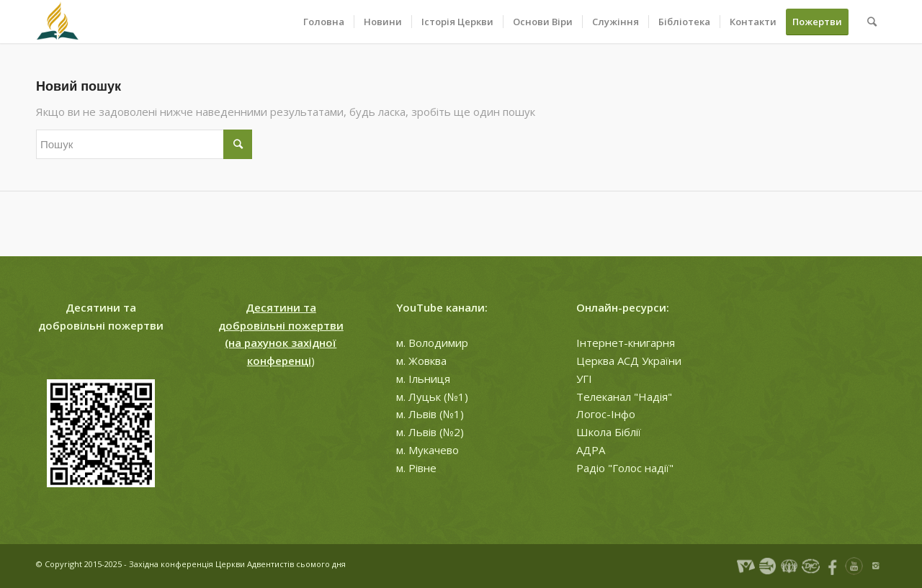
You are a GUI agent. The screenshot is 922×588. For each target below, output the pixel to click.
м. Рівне (416, 468)
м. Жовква (421, 361)
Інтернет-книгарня (626, 343)
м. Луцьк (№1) (432, 397)
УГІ (584, 379)
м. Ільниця (423, 379)
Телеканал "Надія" (624, 397)
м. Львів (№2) (430, 432)
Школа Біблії (609, 432)
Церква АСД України (629, 361)
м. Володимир (432, 343)
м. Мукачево (428, 450)
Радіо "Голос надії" (625, 468)
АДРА (591, 450)
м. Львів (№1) (430, 414)
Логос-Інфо (606, 414)
